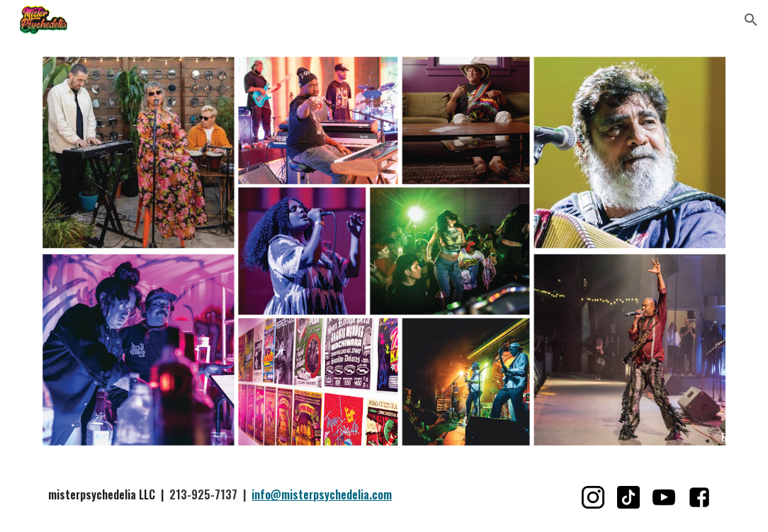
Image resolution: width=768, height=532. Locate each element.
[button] (751, 20)
